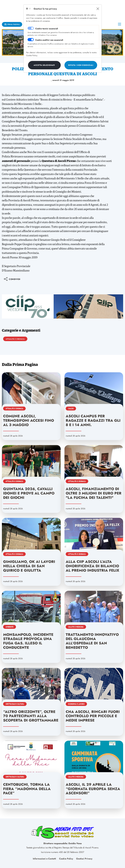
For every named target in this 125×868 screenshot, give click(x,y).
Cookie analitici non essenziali (49, 40)
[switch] (31, 40)
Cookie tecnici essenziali (47, 29)
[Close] (98, 9)
